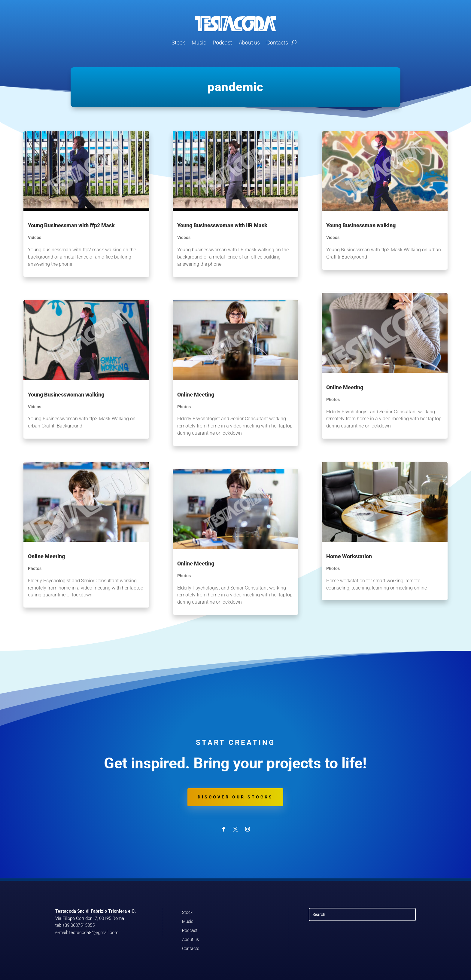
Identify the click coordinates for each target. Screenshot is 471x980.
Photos (35, 568)
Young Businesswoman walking (66, 395)
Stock (178, 43)
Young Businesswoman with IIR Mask (222, 225)
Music (199, 43)
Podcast (222, 43)
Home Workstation (349, 556)
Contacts (277, 43)
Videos (35, 237)
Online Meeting (46, 556)
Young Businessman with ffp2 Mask (71, 225)
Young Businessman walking (361, 225)
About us (249, 43)
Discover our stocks (235, 797)
